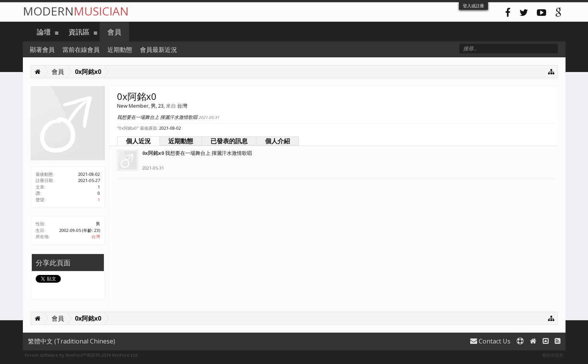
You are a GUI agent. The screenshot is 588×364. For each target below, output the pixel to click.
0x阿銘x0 (153, 153)
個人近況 (138, 141)
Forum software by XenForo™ (82, 355)
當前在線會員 (81, 50)
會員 (114, 32)
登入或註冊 (473, 6)
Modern (76, 11)
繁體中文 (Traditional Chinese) (72, 341)
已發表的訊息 (229, 141)
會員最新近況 (159, 50)
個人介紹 (278, 141)
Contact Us (490, 341)
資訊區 (79, 32)
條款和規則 (553, 355)
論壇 (44, 32)
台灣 (96, 236)
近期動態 (181, 141)
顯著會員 (42, 50)
